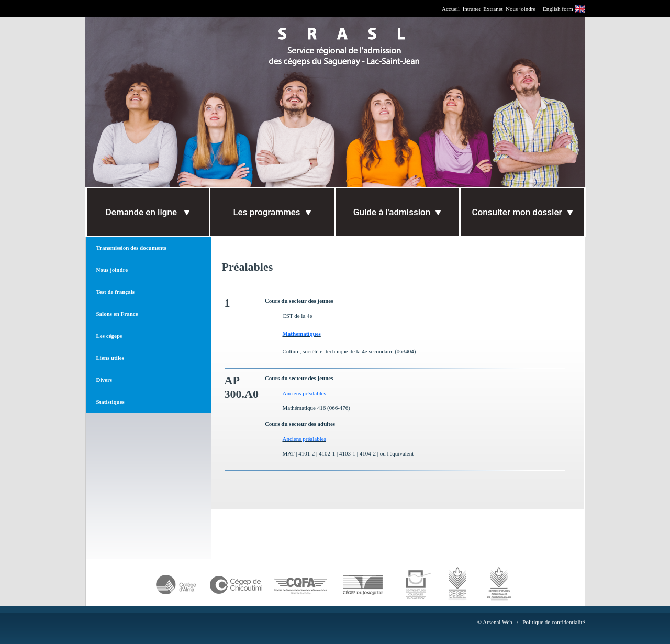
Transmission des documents (131, 248)
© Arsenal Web (495, 622)
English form (558, 9)
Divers (104, 380)
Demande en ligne (148, 212)
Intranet (472, 9)
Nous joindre (521, 9)
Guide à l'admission (397, 212)
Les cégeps (109, 336)
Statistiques (110, 402)
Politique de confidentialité (554, 622)
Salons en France (117, 314)
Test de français (116, 292)
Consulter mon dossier (522, 212)
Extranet (493, 9)
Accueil (451, 9)
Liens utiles (110, 358)
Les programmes (272, 212)
